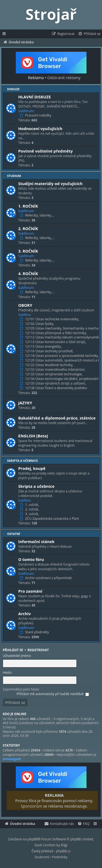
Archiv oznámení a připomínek (46, 578)
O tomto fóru (31, 559)
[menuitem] (89, 34)
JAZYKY (25, 403)
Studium (14, 176)
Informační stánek (36, 541)
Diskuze (13, 89)
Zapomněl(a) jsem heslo (21, 689)
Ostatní (14, 534)
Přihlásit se (13, 650)
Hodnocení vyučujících (40, 128)
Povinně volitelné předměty (45, 151)
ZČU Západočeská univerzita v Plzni (50, 519)
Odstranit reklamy (64, 78)
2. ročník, (30, 509)
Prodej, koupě (32, 468)
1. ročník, (30, 505)
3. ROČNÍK (28, 251)
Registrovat (38, 650)
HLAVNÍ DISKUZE (35, 97)
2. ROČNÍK (28, 228)
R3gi (64, 845)
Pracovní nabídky (36, 115)
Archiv (24, 614)
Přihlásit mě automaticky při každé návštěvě (53, 694)
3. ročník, (30, 514)
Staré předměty (35, 632)
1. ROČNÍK (28, 206)
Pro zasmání (30, 591)
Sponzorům (31, 806)
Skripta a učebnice (22, 461)
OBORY (25, 305)
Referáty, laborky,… (38, 215)
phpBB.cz (63, 851)
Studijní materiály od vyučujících (50, 183)
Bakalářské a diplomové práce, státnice (57, 418)
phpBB (33, 839)
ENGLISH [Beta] (33, 436)
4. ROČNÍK (28, 273)
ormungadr (12, 759)
